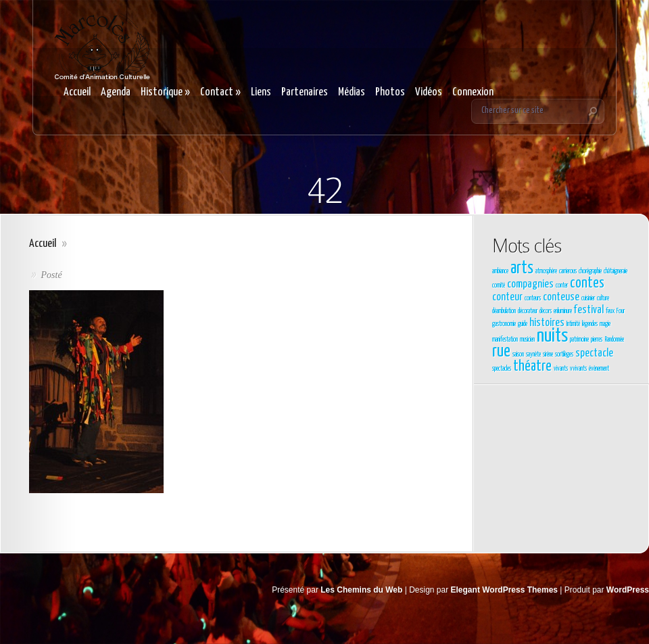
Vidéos (429, 92)
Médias (352, 92)
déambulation (504, 311)
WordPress (628, 590)
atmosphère (546, 271)
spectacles (502, 369)
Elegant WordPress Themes (505, 590)
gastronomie (504, 324)
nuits (552, 336)
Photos (390, 92)
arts (522, 269)
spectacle (594, 353)
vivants (561, 369)
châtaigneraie (616, 271)
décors (546, 311)
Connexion (473, 92)
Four (621, 311)
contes (587, 283)
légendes (590, 324)
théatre (532, 367)
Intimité (573, 324)
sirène (548, 354)
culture (603, 298)
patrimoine (579, 340)
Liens (261, 92)
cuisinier (588, 298)
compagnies (530, 284)
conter (562, 285)
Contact (220, 92)
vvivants (578, 369)
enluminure (563, 311)
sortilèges (564, 354)
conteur (507, 297)
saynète (533, 354)
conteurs (533, 298)
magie (605, 324)
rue (501, 352)
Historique (165, 92)
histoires (547, 323)
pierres (597, 340)
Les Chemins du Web (361, 590)
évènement (599, 369)
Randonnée (614, 340)
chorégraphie (590, 271)
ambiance (500, 271)
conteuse (561, 297)
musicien (527, 340)
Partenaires (305, 92)
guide (523, 324)
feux (610, 311)
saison (518, 354)
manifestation (505, 340)
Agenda (116, 92)
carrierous (568, 271)
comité (499, 285)
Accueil (77, 92)
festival (589, 310)
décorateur (528, 311)
